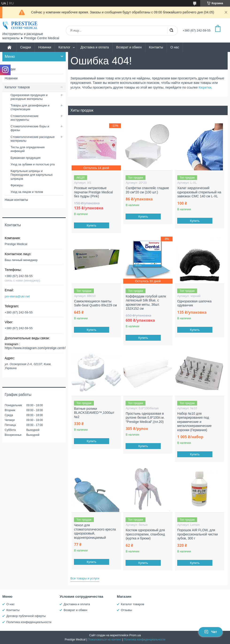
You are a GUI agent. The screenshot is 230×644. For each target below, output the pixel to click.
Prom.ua (135, 635)
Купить (92, 225)
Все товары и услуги (85, 578)
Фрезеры (17, 185)
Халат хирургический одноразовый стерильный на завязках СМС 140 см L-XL (199, 192)
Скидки (26, 47)
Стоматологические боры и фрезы (30, 128)
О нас (175, 47)
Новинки (45, 47)
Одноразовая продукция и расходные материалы (29, 97)
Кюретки (205, 87)
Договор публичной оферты (26, 616)
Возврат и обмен (129, 47)
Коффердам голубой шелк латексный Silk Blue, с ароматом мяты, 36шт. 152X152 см (146, 302)
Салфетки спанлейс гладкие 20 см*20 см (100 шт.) (147, 190)
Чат (211, 632)
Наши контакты (16, 200)
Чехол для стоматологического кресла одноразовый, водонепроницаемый (95, 531)
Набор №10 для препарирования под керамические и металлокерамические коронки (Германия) (194, 422)
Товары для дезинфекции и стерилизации (30, 107)
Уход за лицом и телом (27, 192)
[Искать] (171, 31)
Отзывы (126, 610)
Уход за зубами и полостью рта (33, 164)
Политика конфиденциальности (29, 622)
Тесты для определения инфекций (28, 149)
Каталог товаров (17, 87)
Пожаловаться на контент (105, 640)
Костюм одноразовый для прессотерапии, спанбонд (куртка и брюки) (145, 534)
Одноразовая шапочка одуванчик (194, 303)
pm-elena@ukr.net (17, 296)
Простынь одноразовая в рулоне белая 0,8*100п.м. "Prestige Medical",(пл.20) (145, 418)
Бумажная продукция (25, 158)
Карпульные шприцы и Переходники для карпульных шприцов (32, 175)
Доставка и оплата (95, 47)
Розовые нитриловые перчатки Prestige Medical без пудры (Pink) (93, 192)
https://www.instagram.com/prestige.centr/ (35, 348)
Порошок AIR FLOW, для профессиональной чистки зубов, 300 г (197, 534)
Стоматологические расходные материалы (33, 139)
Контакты (156, 47)
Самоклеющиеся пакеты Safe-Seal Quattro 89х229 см (95, 303)
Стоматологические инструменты (25, 118)
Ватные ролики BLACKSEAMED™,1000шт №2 (94, 413)
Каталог (64, 47)
